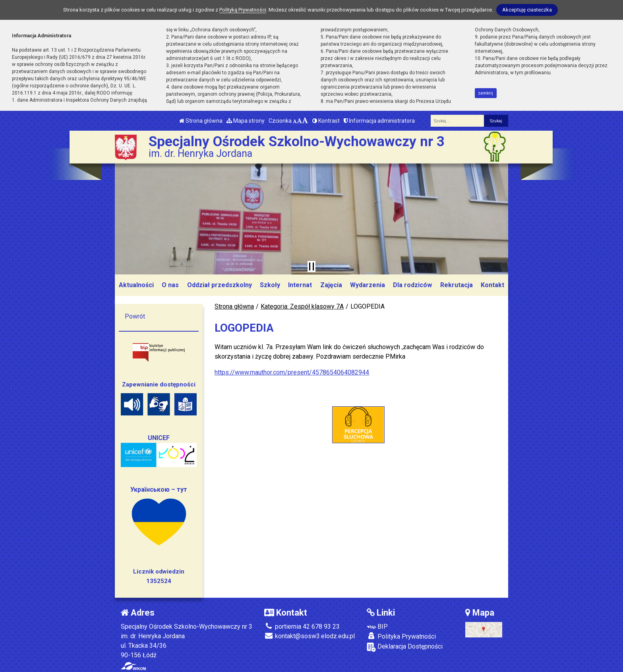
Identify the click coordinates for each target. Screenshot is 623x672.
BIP (377, 627)
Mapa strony (246, 121)
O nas (170, 285)
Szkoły (270, 285)
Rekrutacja (457, 285)
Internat (300, 285)
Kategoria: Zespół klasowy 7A (302, 306)
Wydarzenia (368, 285)
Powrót (135, 316)
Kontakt (492, 285)
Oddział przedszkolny (220, 285)
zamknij (486, 93)
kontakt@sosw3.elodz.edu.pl (310, 636)
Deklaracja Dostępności (405, 647)
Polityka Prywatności (401, 636)
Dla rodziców (412, 285)
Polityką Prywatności (243, 10)
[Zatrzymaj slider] (311, 266)
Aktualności (136, 285)
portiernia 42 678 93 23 (302, 627)
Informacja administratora (379, 121)
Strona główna (201, 121)
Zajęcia (331, 285)
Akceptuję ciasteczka (527, 10)
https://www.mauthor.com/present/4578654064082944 (292, 372)
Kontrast (326, 121)
